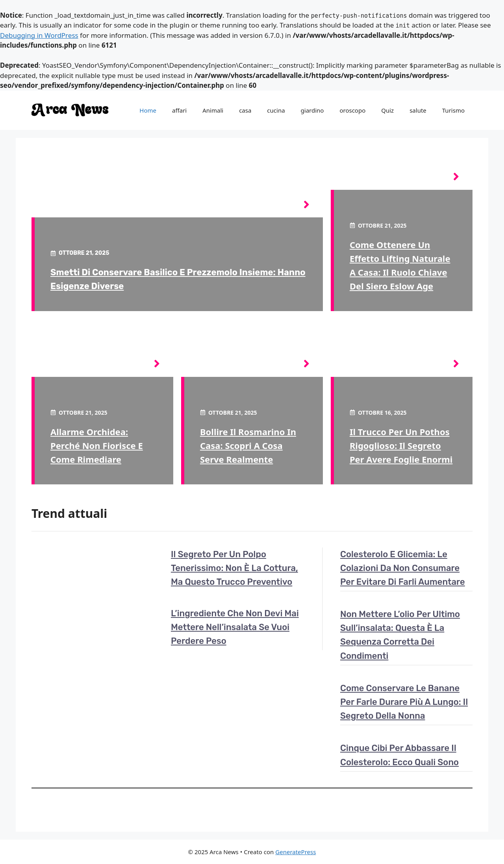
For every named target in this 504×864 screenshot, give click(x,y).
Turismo (453, 110)
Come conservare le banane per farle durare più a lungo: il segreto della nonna (404, 702)
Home (148, 110)
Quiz (387, 110)
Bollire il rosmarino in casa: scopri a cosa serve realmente (248, 445)
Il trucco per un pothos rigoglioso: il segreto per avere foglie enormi (401, 445)
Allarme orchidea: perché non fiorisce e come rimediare (97, 445)
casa (245, 110)
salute (418, 110)
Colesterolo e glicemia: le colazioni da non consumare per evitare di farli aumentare (403, 568)
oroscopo (352, 110)
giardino (312, 110)
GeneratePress (296, 852)
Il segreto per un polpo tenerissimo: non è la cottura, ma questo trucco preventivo (234, 568)
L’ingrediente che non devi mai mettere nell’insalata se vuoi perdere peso (235, 627)
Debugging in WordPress (39, 35)
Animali (213, 110)
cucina (276, 110)
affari (179, 110)
